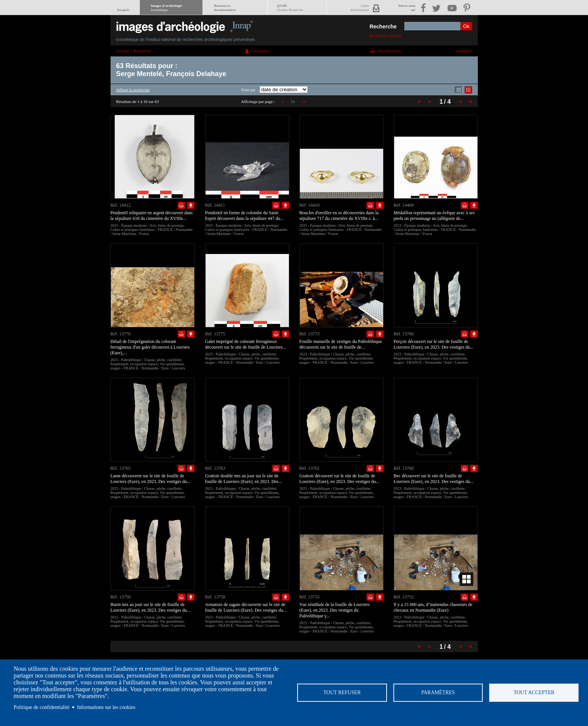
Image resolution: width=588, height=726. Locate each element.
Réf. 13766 (404, 334)
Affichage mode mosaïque (459, 90)
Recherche (383, 26)
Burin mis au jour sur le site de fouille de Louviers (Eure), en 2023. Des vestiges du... (151, 607)
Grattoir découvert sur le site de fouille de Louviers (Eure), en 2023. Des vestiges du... (339, 479)
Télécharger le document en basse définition (191, 205)
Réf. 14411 (215, 205)
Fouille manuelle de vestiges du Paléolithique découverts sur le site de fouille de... (341, 344)
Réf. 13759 (121, 597)
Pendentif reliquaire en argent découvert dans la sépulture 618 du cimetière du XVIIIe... (152, 216)
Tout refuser (342, 693)
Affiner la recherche (133, 90)
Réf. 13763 (215, 468)
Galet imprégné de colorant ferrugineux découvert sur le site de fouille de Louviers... (246, 344)
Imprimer (464, 51)
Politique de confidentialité (41, 707)
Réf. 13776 (121, 334)
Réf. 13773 (310, 334)
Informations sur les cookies (106, 707)
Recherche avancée (386, 36)
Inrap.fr (123, 10)
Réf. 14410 (310, 205)
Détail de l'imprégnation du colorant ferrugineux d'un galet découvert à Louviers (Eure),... (150, 347)
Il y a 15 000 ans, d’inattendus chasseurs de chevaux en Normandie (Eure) (433, 607)
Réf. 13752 (404, 597)
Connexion (260, 51)
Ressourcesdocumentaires (225, 8)
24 (303, 101)
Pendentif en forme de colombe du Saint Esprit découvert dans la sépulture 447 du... (245, 216)
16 (292, 101)
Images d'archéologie (167, 8)
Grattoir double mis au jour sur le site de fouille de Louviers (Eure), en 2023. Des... (244, 479)
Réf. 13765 (121, 468)
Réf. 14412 (121, 205)
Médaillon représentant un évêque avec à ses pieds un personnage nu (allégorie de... (434, 216)
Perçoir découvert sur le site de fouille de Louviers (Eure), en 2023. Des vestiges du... (434, 344)
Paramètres (438, 693)
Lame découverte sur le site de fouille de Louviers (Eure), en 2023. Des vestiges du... (151, 479)
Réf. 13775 (215, 334)
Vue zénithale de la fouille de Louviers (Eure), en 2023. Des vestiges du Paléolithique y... (335, 610)
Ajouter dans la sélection (181, 205)
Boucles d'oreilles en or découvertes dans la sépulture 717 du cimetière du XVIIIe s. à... (339, 216)
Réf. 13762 (310, 468)
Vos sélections (389, 51)
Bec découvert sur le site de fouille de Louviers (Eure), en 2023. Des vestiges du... (434, 479)
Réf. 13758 (215, 597)
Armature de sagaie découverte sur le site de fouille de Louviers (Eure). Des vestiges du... (246, 607)
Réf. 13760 (404, 468)
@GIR (290, 8)
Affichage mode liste (468, 90)
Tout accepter (534, 693)
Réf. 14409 (404, 205)
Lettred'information (360, 8)
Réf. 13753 (310, 597)
